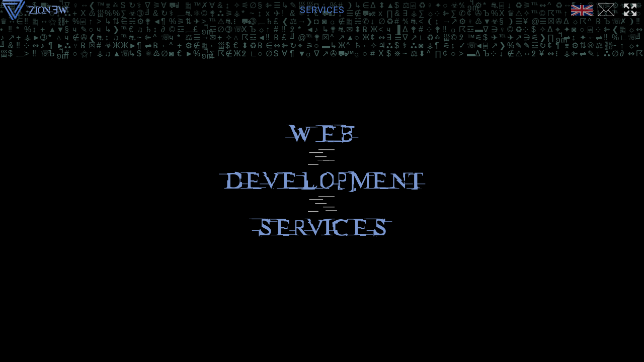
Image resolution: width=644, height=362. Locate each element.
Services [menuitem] (322, 10)
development (322, 181)
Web (322, 134)
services (322, 228)
